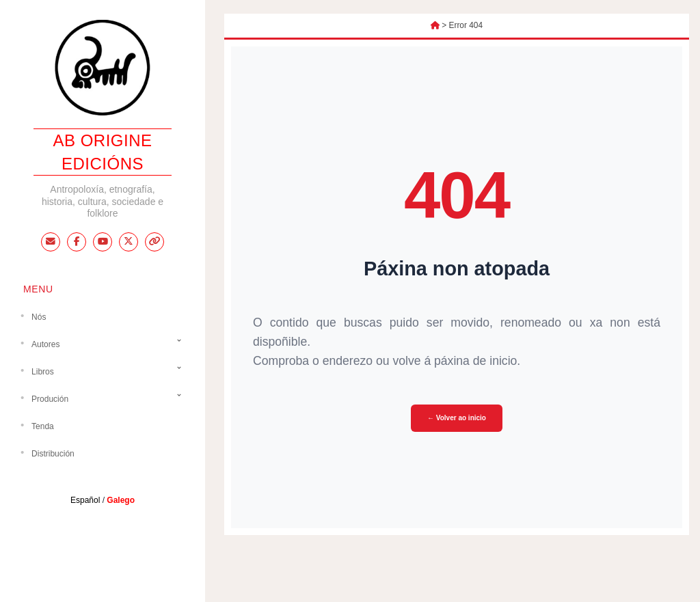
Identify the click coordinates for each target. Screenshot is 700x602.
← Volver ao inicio (457, 418)
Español (85, 500)
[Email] (51, 242)
